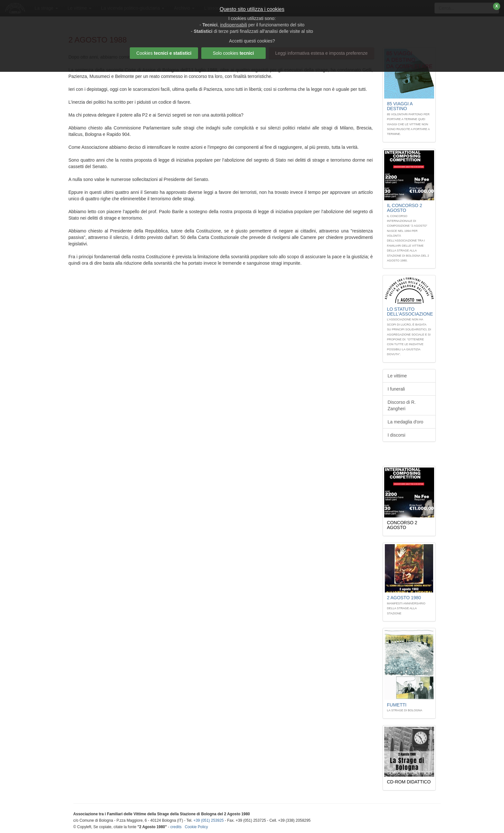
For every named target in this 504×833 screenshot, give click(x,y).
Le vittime (397, 376)
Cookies (164, 53)
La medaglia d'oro (406, 422)
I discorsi (397, 435)
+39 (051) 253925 (209, 820)
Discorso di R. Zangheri (402, 405)
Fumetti (397, 705)
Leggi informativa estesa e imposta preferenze (322, 53)
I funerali (396, 389)
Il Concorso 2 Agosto (405, 208)
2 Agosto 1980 (404, 598)
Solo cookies (233, 53)
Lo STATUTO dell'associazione (410, 312)
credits (176, 827)
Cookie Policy (196, 827)
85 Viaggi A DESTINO (400, 106)
